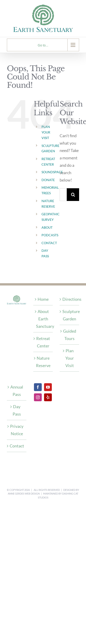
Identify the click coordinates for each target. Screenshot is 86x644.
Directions (70, 299)
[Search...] (63, 195)
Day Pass (17, 410)
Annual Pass (17, 391)
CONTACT (49, 243)
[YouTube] (48, 387)
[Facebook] (38, 387)
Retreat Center (43, 342)
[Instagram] (38, 397)
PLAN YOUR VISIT (46, 132)
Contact (17, 446)
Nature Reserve (43, 362)
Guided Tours (70, 335)
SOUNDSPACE (52, 172)
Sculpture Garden (70, 315)
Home (43, 299)
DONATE (48, 180)
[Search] (73, 195)
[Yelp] (48, 397)
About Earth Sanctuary (43, 319)
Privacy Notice (17, 430)
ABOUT (47, 227)
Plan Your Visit (70, 358)
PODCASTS (50, 235)
